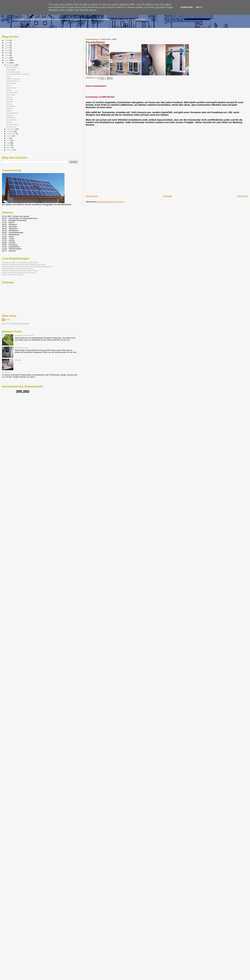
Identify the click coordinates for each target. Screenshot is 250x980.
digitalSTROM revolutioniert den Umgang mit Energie (24, 264)
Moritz (8, 320)
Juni (9, 141)
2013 (7, 53)
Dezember (11, 65)
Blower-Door (11, 118)
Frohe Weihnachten (13, 72)
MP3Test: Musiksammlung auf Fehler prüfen (20, 271)
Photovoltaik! (11, 70)
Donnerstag (11, 106)
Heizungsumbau (21, 348)
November (11, 129)
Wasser (9, 111)
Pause (9, 76)
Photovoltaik (11, 95)
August (10, 136)
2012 (7, 55)
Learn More (187, 7)
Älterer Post (243, 196)
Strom (8, 86)
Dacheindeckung (12, 124)
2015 (7, 50)
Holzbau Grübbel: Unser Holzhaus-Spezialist (20, 262)
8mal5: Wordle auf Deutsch (13, 275)
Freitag (9, 104)
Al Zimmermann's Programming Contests (19, 273)
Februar (10, 150)
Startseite (167, 196)
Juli (8, 138)
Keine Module (11, 88)
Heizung (9, 97)
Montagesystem (12, 92)
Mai (9, 143)
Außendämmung (12, 113)
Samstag (10, 102)
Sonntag (9, 99)
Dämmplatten (11, 83)
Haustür (9, 122)
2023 (7, 43)
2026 (7, 40)
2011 (7, 58)
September (11, 134)
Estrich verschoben (13, 79)
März (9, 147)
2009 (7, 63)
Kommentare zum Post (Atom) (110, 202)
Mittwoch (10, 108)
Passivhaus (7, 372)
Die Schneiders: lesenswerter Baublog (18, 268)
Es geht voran (11, 127)
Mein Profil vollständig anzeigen (16, 324)
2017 (7, 48)
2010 (7, 60)
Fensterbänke (11, 120)
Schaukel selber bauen (24, 335)
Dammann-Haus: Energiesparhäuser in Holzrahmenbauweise (27, 266)
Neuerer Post (92, 196)
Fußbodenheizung (13, 81)
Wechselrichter (12, 67)
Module (9, 90)
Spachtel (9, 115)
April (9, 145)
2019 (7, 45)
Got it (199, 7)
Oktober (10, 131)
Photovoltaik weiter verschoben (18, 74)
